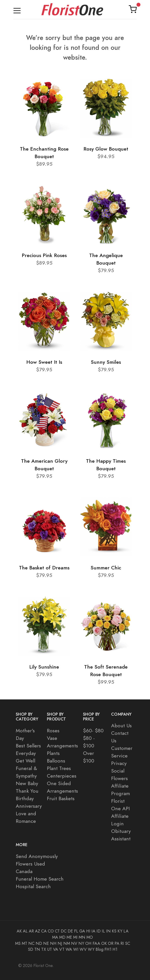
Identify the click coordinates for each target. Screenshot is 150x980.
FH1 (108, 949)
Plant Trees (59, 768)
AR (31, 931)
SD (31, 949)
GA (82, 931)
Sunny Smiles (106, 362)
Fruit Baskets (61, 798)
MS (18, 943)
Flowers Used (30, 864)
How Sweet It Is (44, 362)
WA (69, 949)
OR (111, 943)
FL (76, 931)
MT (24, 943)
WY (91, 949)
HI (88, 931)
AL (25, 931)
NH (53, 943)
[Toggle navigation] (17, 9)
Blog (99, 949)
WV (83, 949)
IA (93, 931)
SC (128, 943)
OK (104, 943)
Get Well (25, 761)
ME (69, 937)
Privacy (119, 763)
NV (74, 943)
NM (67, 943)
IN (108, 931)
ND (39, 943)
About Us (121, 726)
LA (126, 931)
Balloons (56, 761)
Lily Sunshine (44, 667)
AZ (37, 931)
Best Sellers (28, 746)
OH (88, 943)
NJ (60, 943)
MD (62, 937)
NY (81, 943)
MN (82, 937)
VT (62, 949)
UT (50, 949)
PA (117, 943)
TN (37, 949)
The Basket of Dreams (44, 568)
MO (90, 937)
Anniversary (29, 806)
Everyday (26, 753)
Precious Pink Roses (44, 255)
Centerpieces (62, 776)
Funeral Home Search (40, 879)
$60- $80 (93, 731)
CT (57, 931)
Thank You (27, 791)
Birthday (25, 798)
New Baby (27, 783)
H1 (115, 949)
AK (19, 931)
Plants (53, 753)
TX (44, 949)
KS (114, 931)
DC (64, 931)
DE (70, 931)
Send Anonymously (37, 856)
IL (103, 931)
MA (55, 937)
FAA (96, 943)
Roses (53, 731)
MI (75, 937)
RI (122, 943)
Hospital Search (33, 886)
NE (46, 943)
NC (31, 943)
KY (120, 931)
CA (44, 931)
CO (51, 931)
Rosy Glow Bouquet (106, 149)
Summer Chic (106, 568)
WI (76, 949)
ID (99, 931)
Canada (24, 871)
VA (56, 949)
